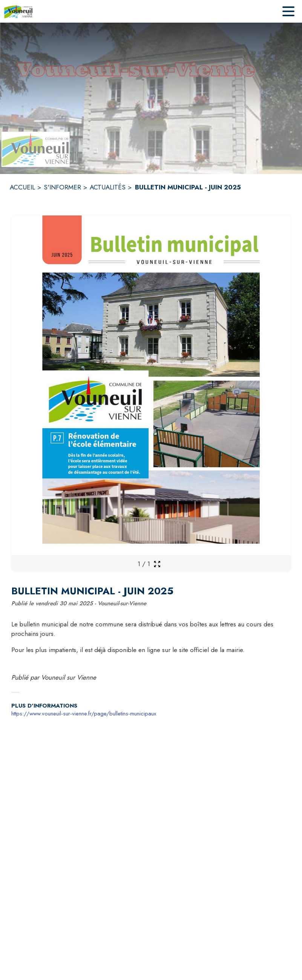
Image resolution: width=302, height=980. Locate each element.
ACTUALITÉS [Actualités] (108, 187)
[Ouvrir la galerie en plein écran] (157, 564)
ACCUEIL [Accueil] (22, 187)
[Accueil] (18, 11)
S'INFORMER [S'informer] (62, 187)
